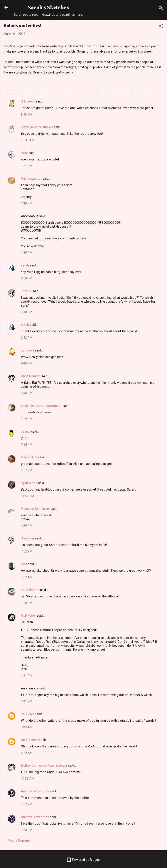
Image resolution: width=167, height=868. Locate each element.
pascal (26, 431)
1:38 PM (27, 203)
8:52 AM (27, 577)
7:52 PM (27, 551)
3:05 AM (27, 727)
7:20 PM (27, 830)
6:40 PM (27, 393)
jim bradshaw (30, 740)
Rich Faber (28, 616)
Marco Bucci (30, 457)
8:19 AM (27, 753)
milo (24, 564)
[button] (161, 27)
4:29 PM (27, 526)
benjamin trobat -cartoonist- (41, 406)
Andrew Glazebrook (35, 791)
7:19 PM (27, 419)
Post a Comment (20, 841)
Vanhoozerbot (31, 179)
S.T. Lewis (28, 101)
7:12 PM (27, 804)
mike (24, 153)
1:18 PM (27, 603)
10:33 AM (28, 779)
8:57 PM (27, 470)
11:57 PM (27, 496)
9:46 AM (27, 114)
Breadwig (27, 538)
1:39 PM (27, 253)
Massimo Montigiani (35, 509)
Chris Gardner (31, 376)
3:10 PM (27, 278)
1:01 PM (27, 701)
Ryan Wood (29, 483)
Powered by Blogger (83, 860)
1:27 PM (27, 166)
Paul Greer (28, 714)
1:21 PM (27, 676)
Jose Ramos (30, 590)
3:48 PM (27, 312)
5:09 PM (27, 363)
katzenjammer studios (37, 127)
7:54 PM (27, 445)
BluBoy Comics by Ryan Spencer (44, 766)
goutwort (27, 350)
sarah (25, 265)
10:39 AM (28, 140)
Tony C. (26, 291)
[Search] (161, 9)
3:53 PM (27, 338)
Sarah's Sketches (48, 7)
